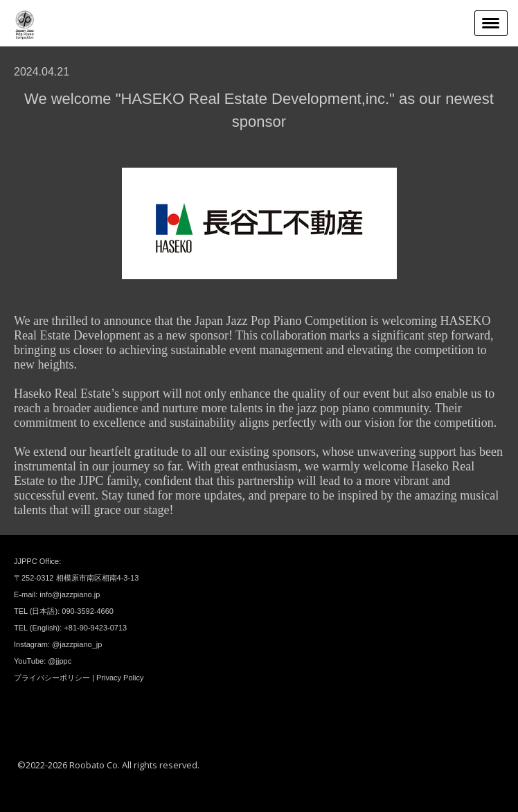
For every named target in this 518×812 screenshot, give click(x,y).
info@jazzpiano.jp (70, 594)
